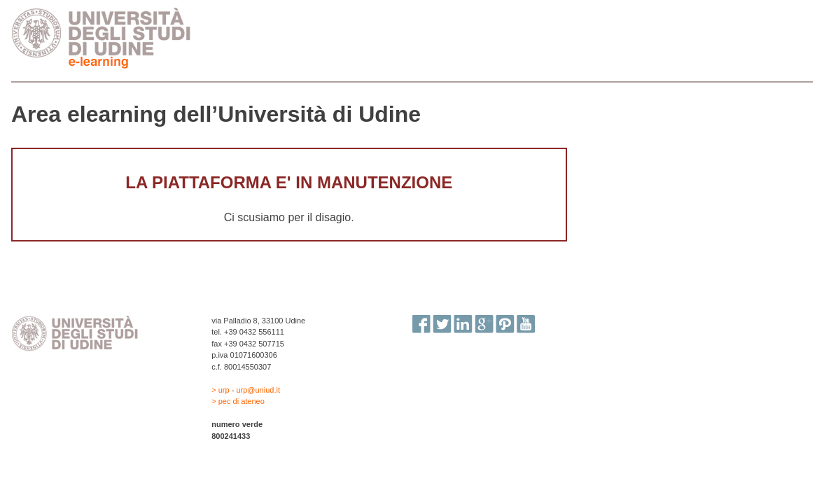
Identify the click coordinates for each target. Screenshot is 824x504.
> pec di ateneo (238, 401)
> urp (221, 390)
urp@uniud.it (258, 390)
